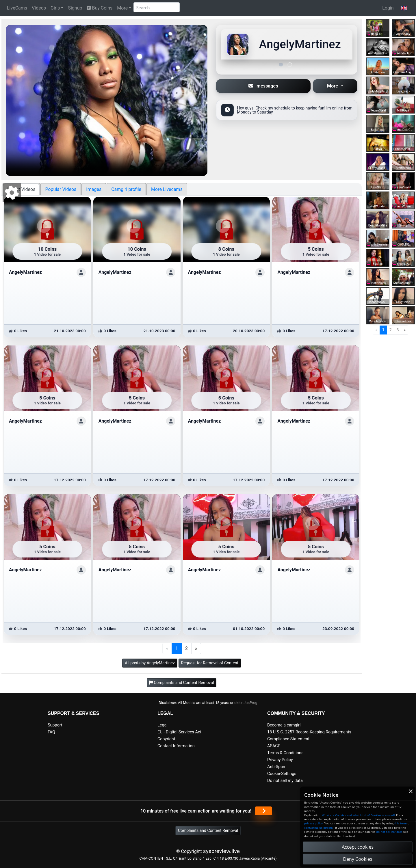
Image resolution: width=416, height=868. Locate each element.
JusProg (250, 703)
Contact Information (176, 746)
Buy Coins (100, 8)
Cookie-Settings (282, 774)
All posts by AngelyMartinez (150, 663)
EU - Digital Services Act (179, 732)
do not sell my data (389, 832)
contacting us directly (319, 828)
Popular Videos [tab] (61, 189)
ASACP (274, 746)
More (122, 8)
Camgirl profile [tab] (126, 189)
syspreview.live (221, 851)
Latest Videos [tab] (21, 189)
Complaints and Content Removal (208, 830)
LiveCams (17, 8)
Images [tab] (94, 189)
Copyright (166, 739)
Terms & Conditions (285, 753)
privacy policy (313, 823)
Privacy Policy (280, 760)
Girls (55, 8)
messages (263, 86)
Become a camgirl (284, 725)
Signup (75, 8)
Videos (39, 8)
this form (401, 823)
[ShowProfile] (81, 272)
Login (388, 8)
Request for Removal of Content (210, 663)
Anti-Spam (277, 767)
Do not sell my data (285, 781)
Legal (162, 725)
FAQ (51, 732)
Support (55, 725)
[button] (404, 8)
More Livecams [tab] (167, 189)
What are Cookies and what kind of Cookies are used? (359, 815)
